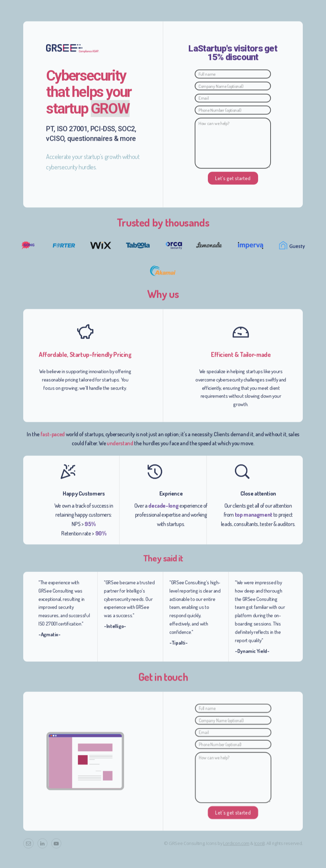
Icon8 (259, 845)
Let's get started (233, 180)
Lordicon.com (236, 845)
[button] (28, 846)
